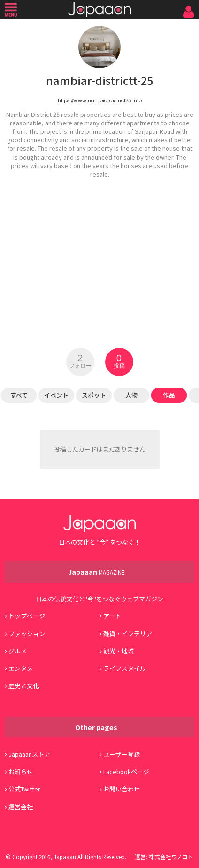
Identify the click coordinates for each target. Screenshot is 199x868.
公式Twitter (24, 789)
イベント (56, 395)
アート (112, 616)
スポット (94, 395)
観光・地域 (119, 651)
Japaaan (99, 10)
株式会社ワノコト (171, 856)
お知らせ (21, 772)
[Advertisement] (99, 257)
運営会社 (21, 807)
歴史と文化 (24, 686)
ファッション (27, 634)
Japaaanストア (29, 754)
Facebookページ (126, 772)
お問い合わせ (122, 789)
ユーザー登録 (122, 754)
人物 (131, 395)
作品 (169, 395)
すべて (19, 395)
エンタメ (21, 668)
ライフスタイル (125, 668)
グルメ (18, 651)
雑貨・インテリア (128, 634)
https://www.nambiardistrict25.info (100, 100)
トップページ (27, 616)
